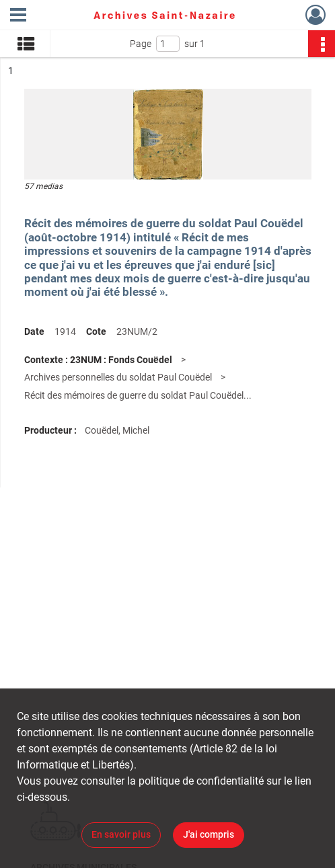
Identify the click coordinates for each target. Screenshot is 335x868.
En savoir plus (121, 834)
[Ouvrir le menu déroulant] (18, 16)
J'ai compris (209, 834)
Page (141, 44)
